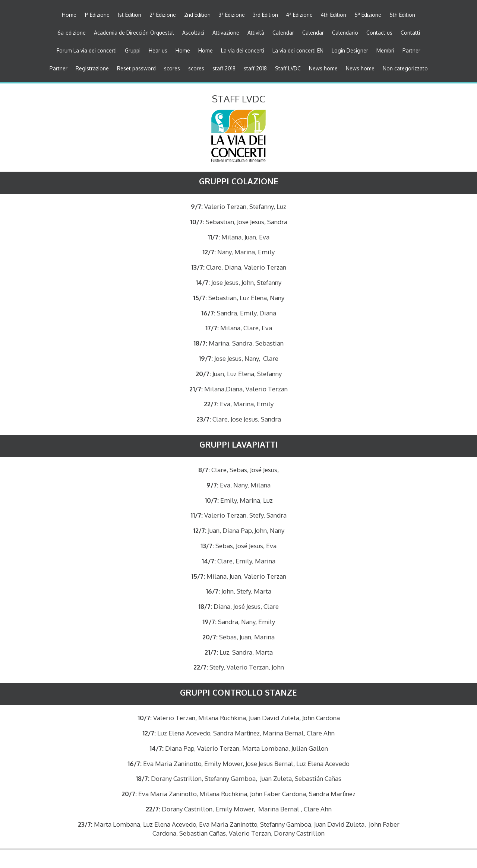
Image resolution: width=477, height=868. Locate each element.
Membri (385, 51)
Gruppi (133, 51)
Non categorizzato (405, 69)
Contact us (379, 33)
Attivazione (226, 33)
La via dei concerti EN (298, 51)
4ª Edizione (299, 15)
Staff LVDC (288, 69)
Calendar (283, 33)
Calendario (345, 33)
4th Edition (334, 15)
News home (323, 69)
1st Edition (129, 15)
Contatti (410, 33)
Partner (411, 51)
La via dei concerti (243, 51)
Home (69, 15)
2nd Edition (197, 15)
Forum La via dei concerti (87, 51)
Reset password (136, 69)
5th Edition (402, 15)
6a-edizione (72, 33)
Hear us (158, 51)
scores (172, 69)
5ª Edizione (368, 15)
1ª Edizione (97, 15)
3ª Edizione (232, 15)
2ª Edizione (163, 15)
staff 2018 (224, 69)
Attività (256, 33)
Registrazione (92, 69)
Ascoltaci (193, 33)
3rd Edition (266, 15)
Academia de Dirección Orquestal (134, 33)
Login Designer (350, 51)
